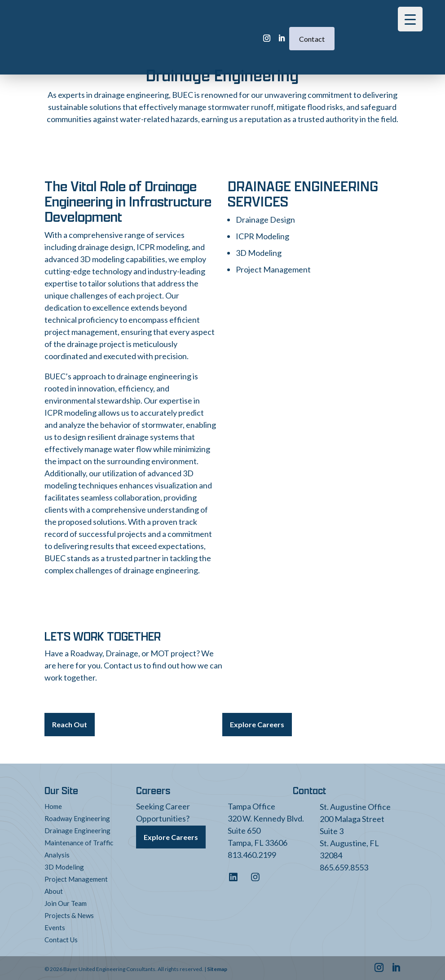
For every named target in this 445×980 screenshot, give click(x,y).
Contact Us (61, 938)
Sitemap (217, 967)
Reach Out (70, 723)
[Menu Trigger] (410, 19)
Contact (269, 25)
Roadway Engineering (77, 817)
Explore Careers (257, 723)
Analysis (57, 853)
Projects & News (69, 914)
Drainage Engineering (77, 829)
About (54, 889)
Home (53, 804)
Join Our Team (66, 901)
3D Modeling (64, 865)
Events (55, 926)
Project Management (76, 877)
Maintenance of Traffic (79, 841)
